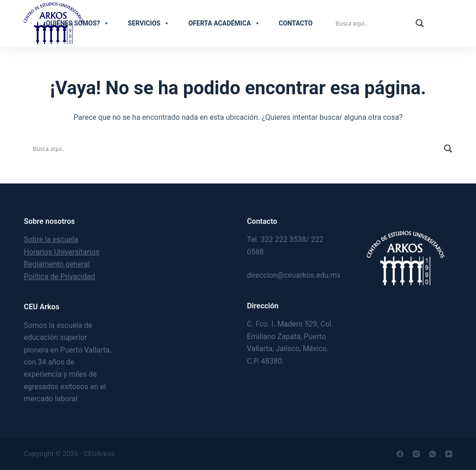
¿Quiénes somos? (76, 23)
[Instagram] (416, 454)
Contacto (296, 23)
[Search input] (373, 23)
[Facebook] (400, 454)
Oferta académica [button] (224, 23)
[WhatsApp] (433, 454)
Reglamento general (57, 264)
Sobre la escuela (51, 239)
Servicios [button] (149, 23)
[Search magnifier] (420, 23)
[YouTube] (449, 454)
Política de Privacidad (59, 277)
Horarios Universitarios (61, 252)
